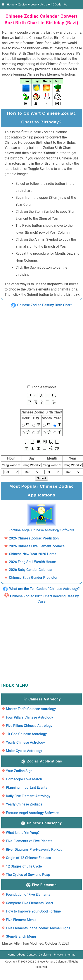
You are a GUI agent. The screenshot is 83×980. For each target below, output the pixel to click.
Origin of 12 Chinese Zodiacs (28, 858)
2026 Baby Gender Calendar (31, 570)
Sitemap (70, 955)
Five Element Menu (21, 920)
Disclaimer (45, 955)
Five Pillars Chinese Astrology (29, 726)
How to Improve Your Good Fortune (33, 911)
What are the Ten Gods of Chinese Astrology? (44, 589)
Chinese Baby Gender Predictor (33, 578)
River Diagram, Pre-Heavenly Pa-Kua (34, 850)
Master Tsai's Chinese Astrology (31, 709)
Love (34, 4)
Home (11, 4)
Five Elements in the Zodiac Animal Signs (38, 928)
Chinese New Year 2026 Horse (33, 554)
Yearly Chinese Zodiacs (24, 804)
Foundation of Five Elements (28, 894)
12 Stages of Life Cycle (24, 866)
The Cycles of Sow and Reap (28, 875)
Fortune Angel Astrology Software (32, 813)
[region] (41, 344)
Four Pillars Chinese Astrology (29, 717)
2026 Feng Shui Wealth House (32, 562)
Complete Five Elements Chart (29, 903)
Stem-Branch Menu (21, 936)
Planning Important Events (27, 787)
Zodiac (23, 4)
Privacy (58, 955)
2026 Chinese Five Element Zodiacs (37, 546)
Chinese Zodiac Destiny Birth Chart (44, 305)
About (21, 955)
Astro (44, 4)
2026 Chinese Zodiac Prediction (34, 538)
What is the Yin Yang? (23, 833)
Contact (32, 955)
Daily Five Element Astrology (28, 796)
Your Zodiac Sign (19, 771)
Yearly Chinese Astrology (25, 742)
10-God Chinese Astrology (26, 734)
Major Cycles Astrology (24, 751)
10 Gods (56, 4)
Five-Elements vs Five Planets (29, 841)
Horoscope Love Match (24, 779)
